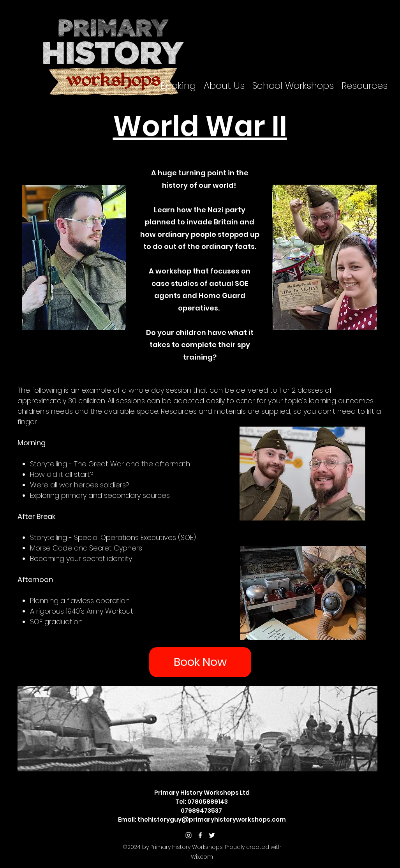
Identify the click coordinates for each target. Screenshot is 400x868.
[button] (178, 86)
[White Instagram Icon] (189, 835)
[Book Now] (200, 662)
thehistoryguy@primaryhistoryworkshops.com (212, 819)
